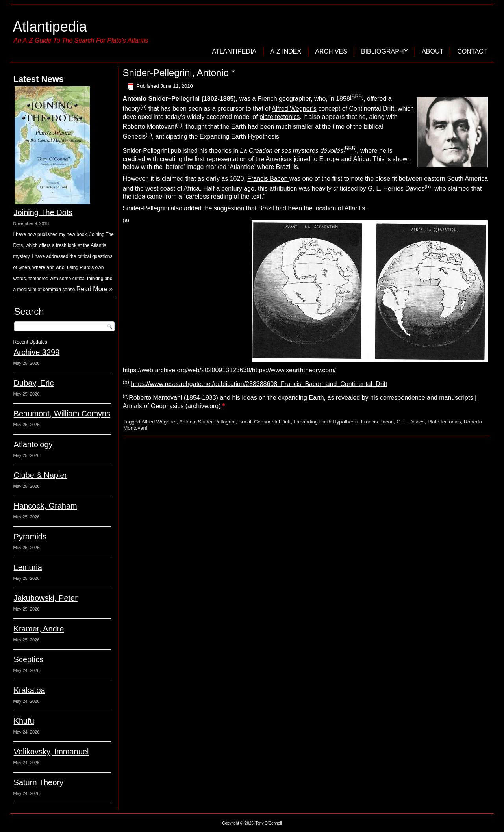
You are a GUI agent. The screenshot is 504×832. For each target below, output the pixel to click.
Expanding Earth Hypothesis (239, 136)
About (433, 51)
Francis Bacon (268, 179)
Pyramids (30, 537)
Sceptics (29, 659)
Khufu (24, 721)
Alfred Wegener (159, 422)
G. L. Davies (411, 422)
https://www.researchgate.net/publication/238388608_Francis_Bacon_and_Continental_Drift (259, 384)
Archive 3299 (37, 352)
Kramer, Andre (39, 629)
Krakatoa (30, 690)
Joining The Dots (43, 212)
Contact (472, 51)
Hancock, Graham (45, 506)
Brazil (266, 208)
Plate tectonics (444, 422)
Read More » (95, 289)
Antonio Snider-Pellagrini (207, 422)
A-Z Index (286, 51)
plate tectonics (280, 117)
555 (357, 96)
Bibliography (384, 51)
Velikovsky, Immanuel (51, 752)
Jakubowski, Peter (46, 598)
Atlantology (33, 444)
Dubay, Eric (34, 383)
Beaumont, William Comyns (62, 414)
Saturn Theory (39, 782)
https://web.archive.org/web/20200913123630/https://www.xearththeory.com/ (229, 370)
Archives (331, 51)
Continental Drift (272, 422)
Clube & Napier (41, 475)
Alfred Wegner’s (294, 109)
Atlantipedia (50, 27)
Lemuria (28, 567)
